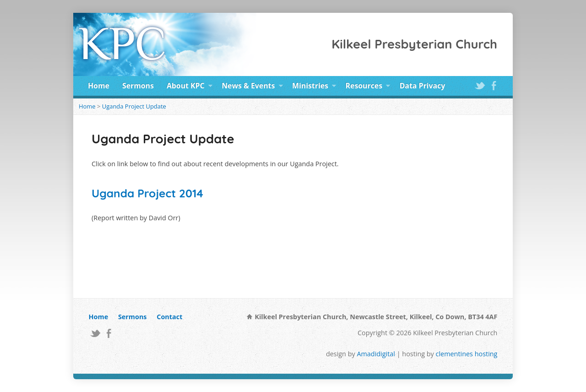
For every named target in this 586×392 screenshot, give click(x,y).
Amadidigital (376, 354)
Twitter (480, 85)
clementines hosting (467, 354)
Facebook (494, 85)
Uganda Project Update (134, 106)
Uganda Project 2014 (147, 193)
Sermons (138, 86)
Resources (368, 87)
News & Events (252, 87)
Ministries (314, 87)
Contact (169, 317)
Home (99, 86)
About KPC (190, 87)
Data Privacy (422, 86)
